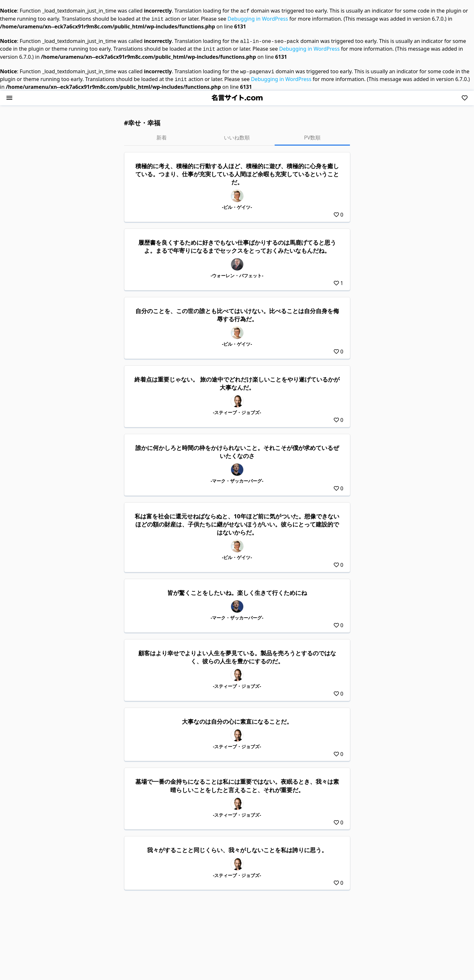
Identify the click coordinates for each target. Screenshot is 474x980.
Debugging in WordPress (258, 18)
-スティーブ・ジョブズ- (237, 408)
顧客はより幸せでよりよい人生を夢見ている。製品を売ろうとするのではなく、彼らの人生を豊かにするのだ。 (237, 653)
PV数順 (312, 134)
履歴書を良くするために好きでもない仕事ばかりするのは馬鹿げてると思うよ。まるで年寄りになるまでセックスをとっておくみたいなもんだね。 (237, 243)
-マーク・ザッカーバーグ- (237, 477)
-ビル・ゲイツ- (237, 203)
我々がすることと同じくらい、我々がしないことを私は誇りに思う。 (237, 846)
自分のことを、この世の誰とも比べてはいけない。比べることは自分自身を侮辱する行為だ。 (237, 311)
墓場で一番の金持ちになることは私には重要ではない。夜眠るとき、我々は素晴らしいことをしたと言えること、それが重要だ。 (237, 782)
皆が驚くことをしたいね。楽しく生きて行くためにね (237, 589)
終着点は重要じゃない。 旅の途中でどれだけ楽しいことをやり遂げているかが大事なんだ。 (237, 379)
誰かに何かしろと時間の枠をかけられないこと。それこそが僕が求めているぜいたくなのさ (237, 448)
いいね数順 (237, 134)
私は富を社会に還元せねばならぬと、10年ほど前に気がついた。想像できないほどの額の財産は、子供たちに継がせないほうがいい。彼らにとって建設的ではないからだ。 (237, 520)
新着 (162, 134)
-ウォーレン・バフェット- (237, 272)
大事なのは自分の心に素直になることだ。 (237, 718)
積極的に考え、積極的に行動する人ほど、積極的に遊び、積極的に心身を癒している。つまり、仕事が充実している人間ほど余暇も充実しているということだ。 (237, 170)
